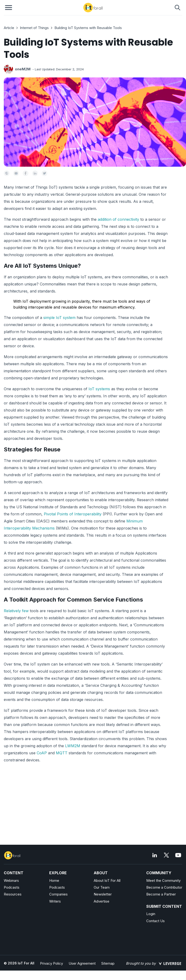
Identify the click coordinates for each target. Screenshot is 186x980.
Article (9, 28)
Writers (55, 901)
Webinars (11, 880)
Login (151, 914)
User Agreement (82, 963)
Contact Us (155, 921)
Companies (58, 894)
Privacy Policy (51, 963)
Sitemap (108, 963)
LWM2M (73, 746)
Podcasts (12, 887)
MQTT (62, 753)
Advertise (102, 901)
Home (54, 880)
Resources (13, 894)
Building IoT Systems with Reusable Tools (88, 28)
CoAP (42, 753)
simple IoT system (59, 318)
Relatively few (17, 611)
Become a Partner (161, 894)
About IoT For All (107, 880)
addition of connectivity (118, 219)
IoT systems (99, 389)
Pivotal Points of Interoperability (73, 514)
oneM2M (23, 69)
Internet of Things (34, 28)
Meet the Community (163, 880)
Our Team (102, 887)
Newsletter (103, 894)
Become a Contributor (164, 887)
